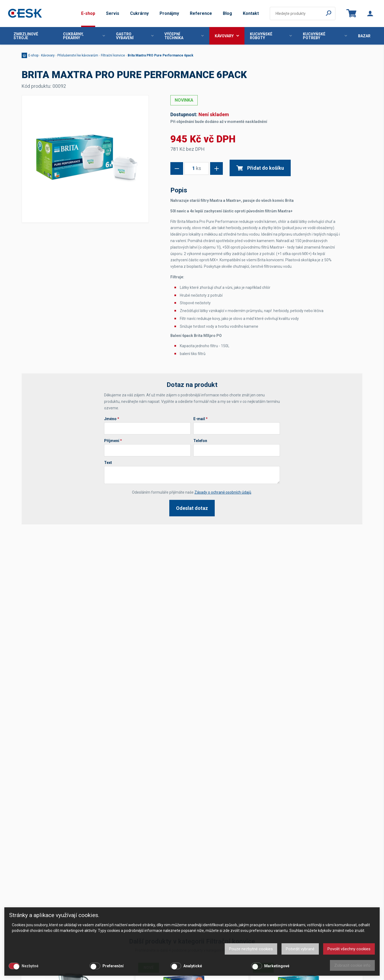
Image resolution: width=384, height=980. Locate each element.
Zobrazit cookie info (352, 965)
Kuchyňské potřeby (325, 36)
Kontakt (251, 13)
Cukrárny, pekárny (84, 36)
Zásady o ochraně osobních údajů (223, 492)
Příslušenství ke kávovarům (78, 55)
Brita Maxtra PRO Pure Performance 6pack (160, 55)
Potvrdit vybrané (300, 949)
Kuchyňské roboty (271, 36)
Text (108, 463)
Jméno (112, 419)
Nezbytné (30, 966)
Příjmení (113, 441)
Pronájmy (169, 13)
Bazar (364, 36)
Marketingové (277, 966)
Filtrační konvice (113, 55)
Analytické (193, 966)
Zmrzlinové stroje (26, 36)
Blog (227, 13)
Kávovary (227, 36)
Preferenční (113, 966)
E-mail (201, 419)
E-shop (88, 13)
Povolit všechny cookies (349, 949)
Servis (113, 13)
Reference (201, 13)
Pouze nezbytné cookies (251, 949)
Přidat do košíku (260, 168)
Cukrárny (139, 13)
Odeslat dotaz (192, 508)
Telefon (200, 441)
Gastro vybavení (135, 36)
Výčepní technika (184, 36)
